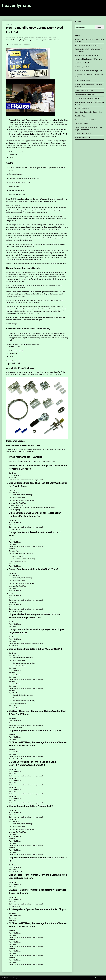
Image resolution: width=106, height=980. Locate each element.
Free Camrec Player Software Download (87, 98)
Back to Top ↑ (100, 978)
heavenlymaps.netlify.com (15, 38)
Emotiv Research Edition (82, 81)
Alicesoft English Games (83, 67)
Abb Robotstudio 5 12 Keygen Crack (86, 45)
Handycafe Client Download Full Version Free (89, 59)
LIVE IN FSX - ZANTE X (82, 63)
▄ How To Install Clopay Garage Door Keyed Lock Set (41, 38)
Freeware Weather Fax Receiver (85, 94)
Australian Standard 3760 (83, 138)
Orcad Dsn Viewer (80, 116)
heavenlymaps (17, 6)
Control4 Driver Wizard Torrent (84, 91)
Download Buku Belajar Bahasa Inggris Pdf (88, 71)
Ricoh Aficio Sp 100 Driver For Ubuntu (87, 55)
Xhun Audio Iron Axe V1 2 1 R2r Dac (86, 120)
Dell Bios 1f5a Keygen (82, 108)
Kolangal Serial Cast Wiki (83, 134)
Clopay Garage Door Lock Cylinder (20, 44)
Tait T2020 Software (81, 124)
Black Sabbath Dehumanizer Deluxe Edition (88, 112)
